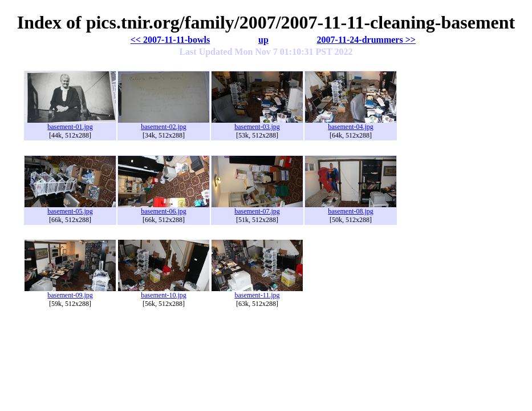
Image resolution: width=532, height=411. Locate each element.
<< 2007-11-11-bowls (170, 40)
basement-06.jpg (164, 208)
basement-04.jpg (351, 124)
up (263, 40)
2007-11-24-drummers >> (366, 40)
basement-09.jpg (70, 292)
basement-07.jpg (257, 208)
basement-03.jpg (257, 124)
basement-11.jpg (257, 292)
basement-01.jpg (70, 124)
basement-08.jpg (351, 208)
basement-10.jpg (164, 292)
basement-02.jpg (164, 124)
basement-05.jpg (70, 208)
